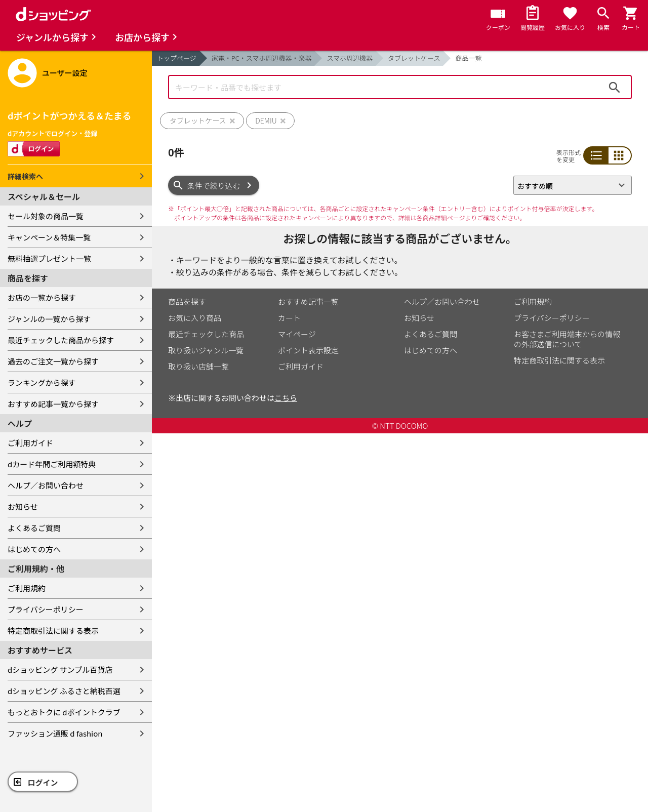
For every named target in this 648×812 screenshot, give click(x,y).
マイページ (297, 334)
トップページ (177, 58)
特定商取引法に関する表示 (53, 631)
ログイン (43, 782)
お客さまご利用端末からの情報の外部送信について (567, 339)
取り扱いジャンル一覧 (206, 350)
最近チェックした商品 (206, 334)
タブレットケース (414, 58)
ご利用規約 (27, 588)
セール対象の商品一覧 (46, 216)
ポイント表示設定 (308, 350)
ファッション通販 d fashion (55, 733)
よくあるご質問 (34, 528)
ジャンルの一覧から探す (49, 319)
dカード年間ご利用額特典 (52, 464)
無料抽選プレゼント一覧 (49, 258)
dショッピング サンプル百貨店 (60, 669)
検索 (615, 87)
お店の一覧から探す (42, 297)
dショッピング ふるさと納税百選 (64, 691)
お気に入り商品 (195, 318)
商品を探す (187, 301)
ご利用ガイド (30, 443)
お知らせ (23, 506)
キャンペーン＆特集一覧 (49, 237)
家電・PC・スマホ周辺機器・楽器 (262, 58)
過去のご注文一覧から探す (53, 361)
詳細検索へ (25, 176)
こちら (286, 398)
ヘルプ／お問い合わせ (46, 485)
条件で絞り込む (214, 186)
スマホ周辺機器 (350, 58)
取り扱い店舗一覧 (198, 366)
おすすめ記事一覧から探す (53, 404)
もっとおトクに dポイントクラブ (64, 712)
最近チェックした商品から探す (61, 340)
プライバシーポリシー (46, 609)
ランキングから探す (42, 382)
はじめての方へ (34, 549)
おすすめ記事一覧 (308, 301)
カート (289, 318)
